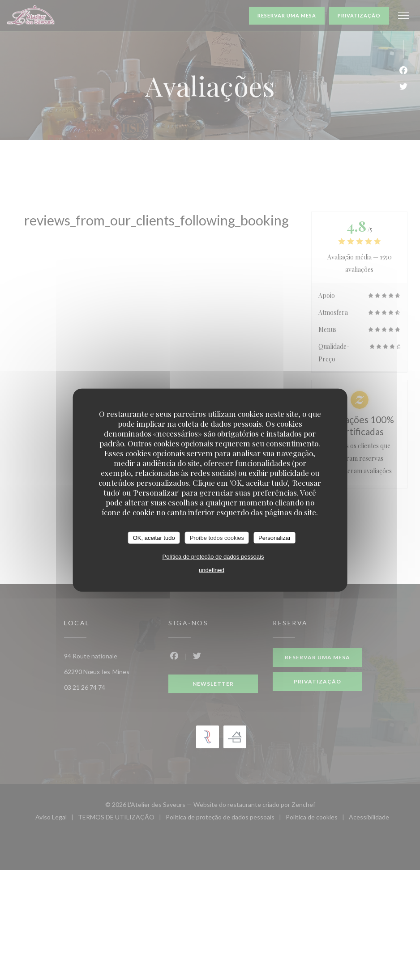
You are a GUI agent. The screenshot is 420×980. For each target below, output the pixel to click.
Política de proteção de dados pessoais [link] (213, 557)
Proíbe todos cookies (217, 537)
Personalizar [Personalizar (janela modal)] (274, 537)
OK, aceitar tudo (154, 537)
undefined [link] (212, 570)
